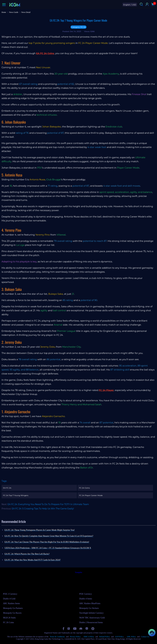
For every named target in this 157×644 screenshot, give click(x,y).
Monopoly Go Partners (13, 608)
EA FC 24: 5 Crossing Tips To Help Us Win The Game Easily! (43, 509)
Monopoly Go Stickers (89, 608)
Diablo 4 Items (86, 599)
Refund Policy (104, 637)
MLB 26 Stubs (9, 618)
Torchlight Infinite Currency (91, 613)
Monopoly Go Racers (12, 613)
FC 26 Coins (9, 622)
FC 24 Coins (84, 488)
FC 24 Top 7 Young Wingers (16, 495)
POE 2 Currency (10, 594)
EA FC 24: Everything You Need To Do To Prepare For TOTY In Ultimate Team (48, 504)
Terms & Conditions (57, 637)
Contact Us (145, 637)
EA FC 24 (7, 488)
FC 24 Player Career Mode (91, 495)
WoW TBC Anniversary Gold (92, 618)
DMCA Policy (89, 637)
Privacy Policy (75, 637)
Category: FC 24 (78, 27)
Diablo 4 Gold (9, 599)
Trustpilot (79, 572)
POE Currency (86, 594)
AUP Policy (119, 637)
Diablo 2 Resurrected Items (91, 622)
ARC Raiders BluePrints (90, 603)
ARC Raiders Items (11, 603)
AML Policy (131, 637)
